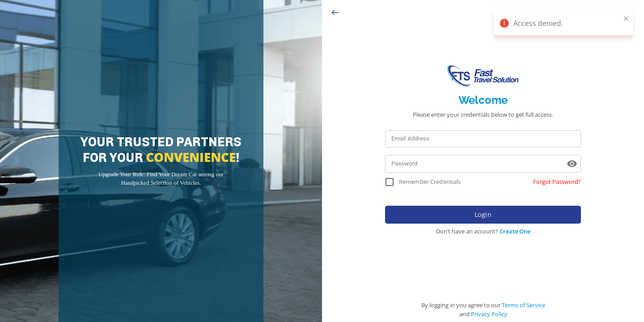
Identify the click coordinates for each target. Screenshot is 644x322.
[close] (628, 18)
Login (483, 215)
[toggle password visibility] (572, 164)
